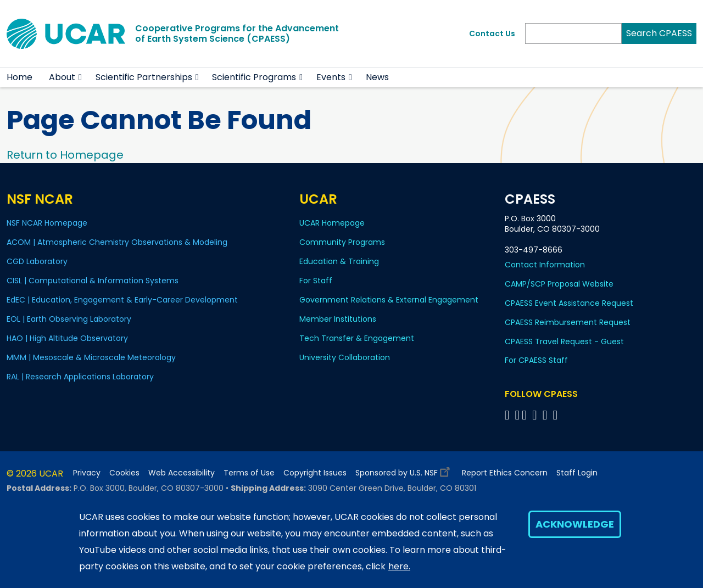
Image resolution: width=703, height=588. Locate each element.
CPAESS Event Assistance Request (569, 303)
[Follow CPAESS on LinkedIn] (536, 415)
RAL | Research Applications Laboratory (80, 377)
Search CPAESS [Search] (659, 33)
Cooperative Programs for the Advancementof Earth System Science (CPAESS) (237, 33)
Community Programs (342, 242)
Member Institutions (338, 319)
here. (399, 566)
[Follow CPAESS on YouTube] (557, 415)
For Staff (316, 281)
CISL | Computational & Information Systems (93, 281)
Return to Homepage (65, 155)
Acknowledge (575, 524)
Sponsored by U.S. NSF (404, 470)
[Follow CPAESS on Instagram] (547, 415)
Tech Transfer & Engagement (357, 338)
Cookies (124, 473)
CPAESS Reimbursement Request (568, 322)
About (62, 77)
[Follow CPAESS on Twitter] (526, 415)
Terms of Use (249, 473)
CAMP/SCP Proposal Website (559, 284)
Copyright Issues (315, 473)
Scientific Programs (254, 77)
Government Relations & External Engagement (389, 300)
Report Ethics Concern (505, 473)
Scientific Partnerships (144, 77)
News (377, 77)
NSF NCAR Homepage (47, 223)
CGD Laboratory (37, 261)
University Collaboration (345, 357)
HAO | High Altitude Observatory (67, 338)
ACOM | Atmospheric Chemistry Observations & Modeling (117, 242)
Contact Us (492, 33)
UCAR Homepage (332, 223)
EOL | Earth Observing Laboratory (69, 319)
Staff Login (577, 473)
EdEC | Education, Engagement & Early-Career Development (122, 300)
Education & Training (339, 261)
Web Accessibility (182, 473)
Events (331, 77)
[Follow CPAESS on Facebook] (509, 415)
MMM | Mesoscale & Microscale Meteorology (91, 357)
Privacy (87, 473)
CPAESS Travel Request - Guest (564, 341)
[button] (80, 77)
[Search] (573, 33)
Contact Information (545, 265)
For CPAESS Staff (536, 360)
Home (19, 77)
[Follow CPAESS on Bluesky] (517, 415)
